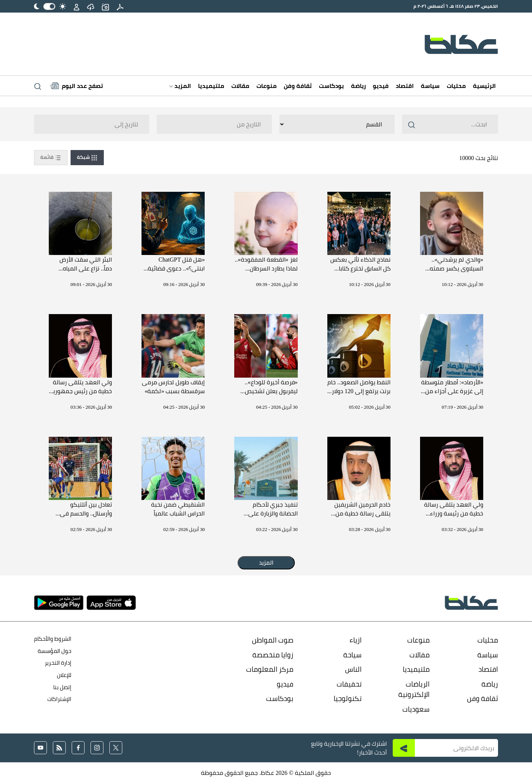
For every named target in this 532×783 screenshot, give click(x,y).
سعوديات (416, 709)
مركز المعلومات (270, 669)
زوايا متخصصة (273, 655)
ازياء (356, 640)
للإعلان (64, 675)
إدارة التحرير (57, 663)
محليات (456, 86)
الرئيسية (484, 86)
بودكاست (331, 86)
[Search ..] (450, 124)
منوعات (267, 86)
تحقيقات (349, 684)
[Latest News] (77, 86)
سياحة (352, 655)
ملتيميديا (211, 86)
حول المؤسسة (54, 651)
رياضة (358, 86)
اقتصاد (405, 86)
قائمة (51, 157)
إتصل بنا (62, 687)
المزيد (180, 86)
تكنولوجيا (348, 698)
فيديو (381, 86)
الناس (353, 669)
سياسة (430, 86)
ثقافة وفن (298, 86)
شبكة (87, 157)
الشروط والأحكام (53, 639)
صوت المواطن (273, 640)
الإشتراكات (59, 699)
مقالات (240, 86)
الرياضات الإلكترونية (414, 689)
